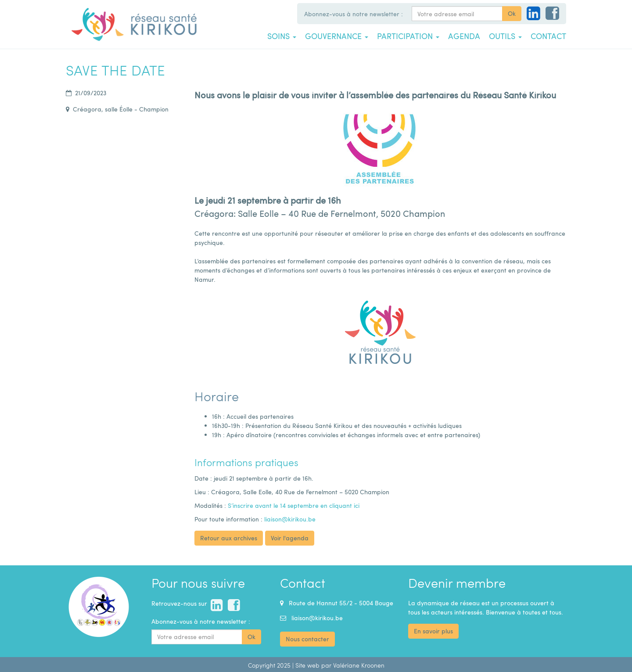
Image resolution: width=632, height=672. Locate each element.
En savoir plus (433, 631)
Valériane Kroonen (359, 665)
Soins (282, 36)
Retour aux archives (229, 538)
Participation (408, 36)
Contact (548, 36)
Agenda (464, 36)
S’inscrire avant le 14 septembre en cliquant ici (294, 505)
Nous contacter (307, 639)
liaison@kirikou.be (290, 519)
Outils (505, 36)
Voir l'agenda (290, 538)
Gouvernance (337, 36)
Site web (307, 665)
